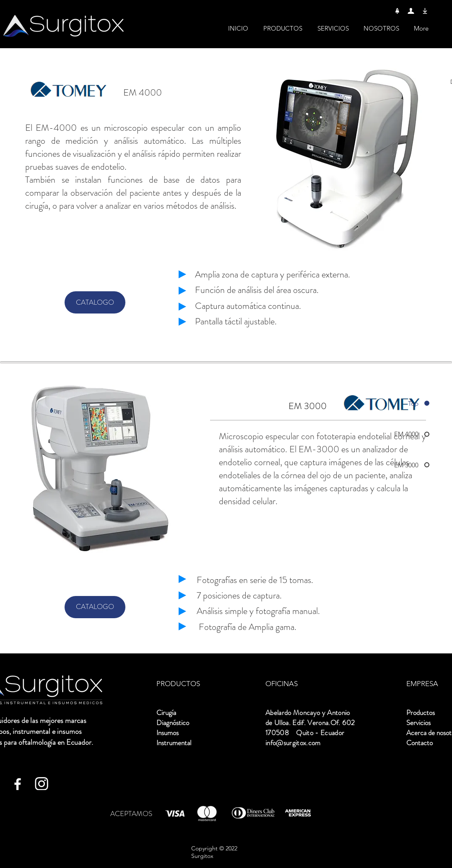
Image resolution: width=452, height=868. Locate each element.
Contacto (420, 743)
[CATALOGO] (95, 302)
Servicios (418, 723)
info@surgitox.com (293, 743)
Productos (421, 713)
